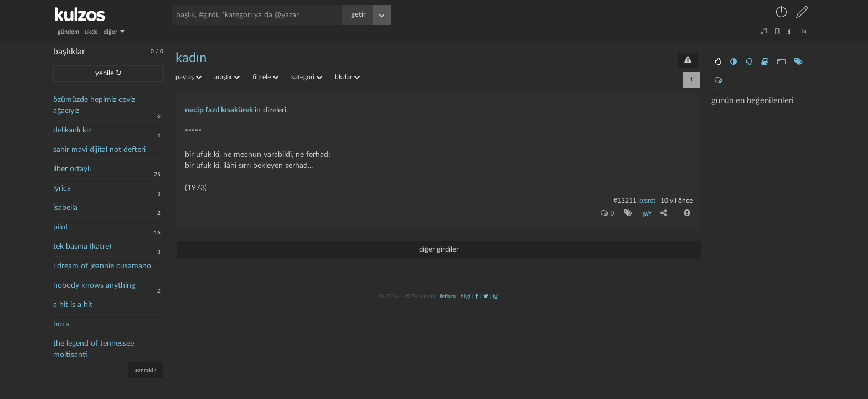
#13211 (625, 201)
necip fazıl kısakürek (219, 110)
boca (61, 324)
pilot (61, 227)
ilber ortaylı (72, 169)
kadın (191, 58)
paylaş (188, 77)
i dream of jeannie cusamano (102, 266)
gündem (68, 32)
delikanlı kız (72, 130)
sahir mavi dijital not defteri (99, 150)
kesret (647, 201)
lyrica (62, 188)
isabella (65, 208)
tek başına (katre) (82, 247)
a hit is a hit (73, 305)
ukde (91, 32)
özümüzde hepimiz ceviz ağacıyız (94, 105)
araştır (227, 77)
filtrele (265, 77)
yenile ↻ (108, 73)
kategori (307, 77)
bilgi (465, 296)
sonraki (146, 370)
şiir (646, 213)
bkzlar (347, 77)
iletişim (448, 296)
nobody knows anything (94, 285)
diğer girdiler (439, 250)
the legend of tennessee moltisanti (94, 349)
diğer (114, 32)
